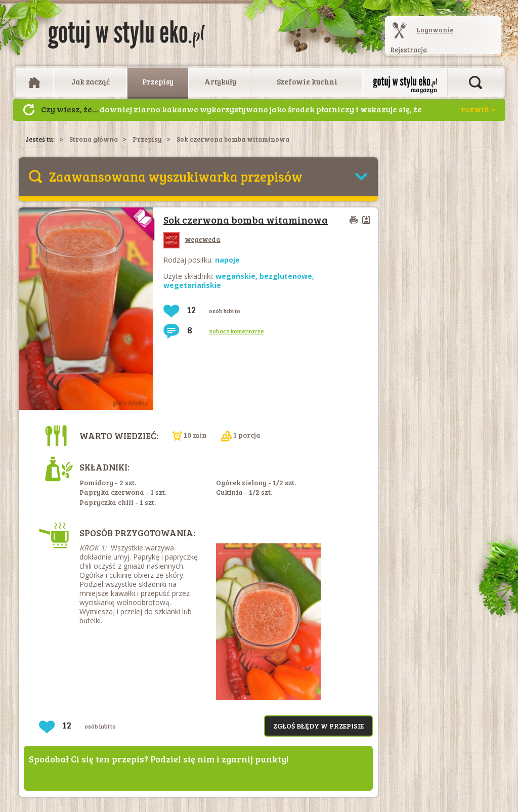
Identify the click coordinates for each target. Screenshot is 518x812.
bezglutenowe (286, 276)
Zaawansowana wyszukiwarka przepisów (176, 176)
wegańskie (235, 276)
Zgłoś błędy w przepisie (318, 726)
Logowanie (435, 30)
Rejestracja (408, 50)
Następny (29, 110)
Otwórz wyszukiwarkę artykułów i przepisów (476, 82)
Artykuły (220, 81)
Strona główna (94, 139)
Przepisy (158, 81)
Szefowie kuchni (307, 81)
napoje (227, 260)
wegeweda (192, 239)
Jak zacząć (91, 81)
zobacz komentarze (236, 331)
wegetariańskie (192, 285)
